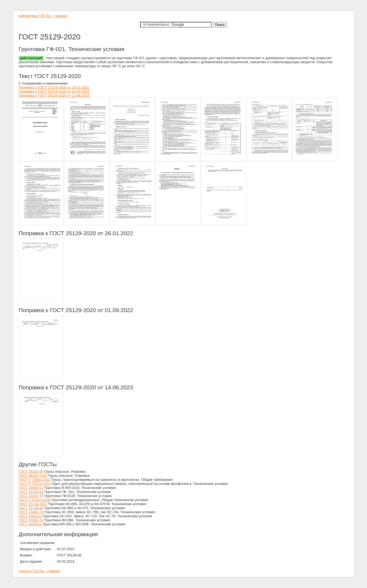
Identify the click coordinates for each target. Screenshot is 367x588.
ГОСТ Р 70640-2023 (35, 480)
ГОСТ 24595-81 (31, 488)
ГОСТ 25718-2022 (33, 504)
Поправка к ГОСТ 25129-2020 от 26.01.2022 (54, 87)
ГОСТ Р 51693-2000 (35, 500)
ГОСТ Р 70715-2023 (35, 484)
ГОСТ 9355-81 (30, 516)
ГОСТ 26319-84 (31, 472)
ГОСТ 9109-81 (30, 524)
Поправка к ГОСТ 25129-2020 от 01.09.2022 (54, 91)
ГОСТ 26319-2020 (33, 476)
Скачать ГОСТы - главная (39, 571)
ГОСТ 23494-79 (31, 512)
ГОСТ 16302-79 (31, 520)
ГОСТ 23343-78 (31, 496)
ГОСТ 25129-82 (31, 492)
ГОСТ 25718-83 (31, 508)
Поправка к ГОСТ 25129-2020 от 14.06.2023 (54, 95)
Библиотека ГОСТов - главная (43, 16)
